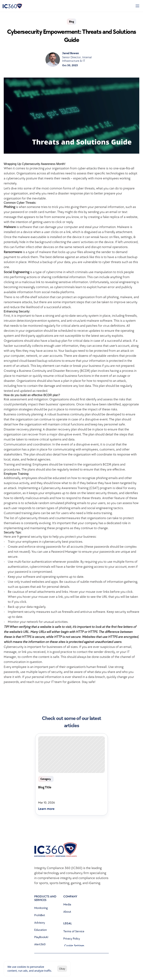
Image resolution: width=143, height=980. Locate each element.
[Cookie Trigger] (74, 946)
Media (67, 905)
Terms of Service (74, 931)
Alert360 (40, 944)
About (67, 912)
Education (40, 930)
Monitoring (41, 908)
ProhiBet (40, 915)
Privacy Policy (72, 939)
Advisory (40, 923)
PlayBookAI (41, 937)
